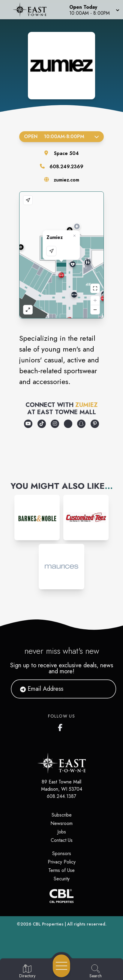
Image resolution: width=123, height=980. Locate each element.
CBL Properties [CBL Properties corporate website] (48, 924)
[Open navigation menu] (61, 966)
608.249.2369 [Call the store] (66, 167)
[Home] (32, 10)
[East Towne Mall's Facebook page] (61, 726)
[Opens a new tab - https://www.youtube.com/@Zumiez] (28, 424)
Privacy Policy (62, 862)
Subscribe (62, 815)
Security (62, 879)
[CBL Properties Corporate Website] (61, 896)
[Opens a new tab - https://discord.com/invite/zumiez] (68, 424)
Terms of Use (61, 870)
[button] (94, 10)
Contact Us (62, 840)
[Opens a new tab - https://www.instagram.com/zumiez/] (55, 424)
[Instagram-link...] (37, 518)
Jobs (62, 832)
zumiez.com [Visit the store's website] (66, 180)
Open (61, 136)
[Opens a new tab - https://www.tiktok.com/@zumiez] (42, 424)
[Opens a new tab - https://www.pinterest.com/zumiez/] (95, 424)
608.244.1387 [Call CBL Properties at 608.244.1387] (61, 796)
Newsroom (61, 823)
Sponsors (62, 853)
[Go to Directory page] (27, 972)
